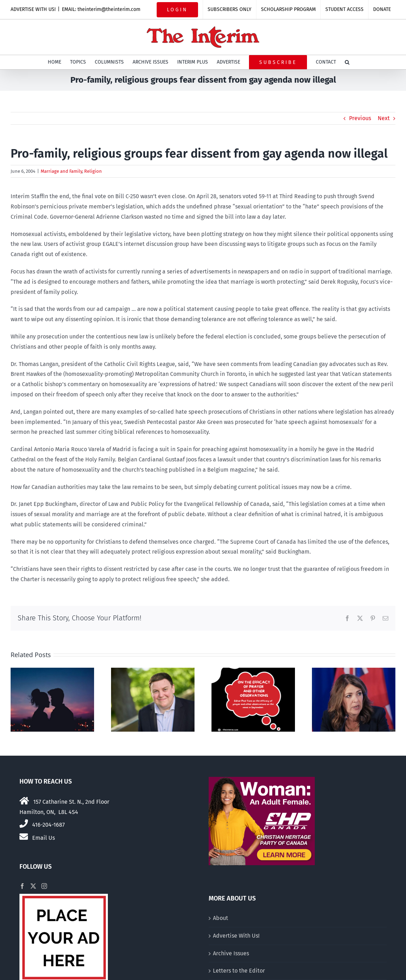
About (221, 918)
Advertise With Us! (236, 936)
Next (384, 118)
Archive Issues (231, 953)
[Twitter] (33, 886)
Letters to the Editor (239, 971)
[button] (347, 62)
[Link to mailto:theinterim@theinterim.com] (24, 837)
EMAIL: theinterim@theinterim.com (101, 9)
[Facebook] (22, 886)
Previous (360, 118)
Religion (93, 171)
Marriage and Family (61, 171)
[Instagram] (44, 886)
